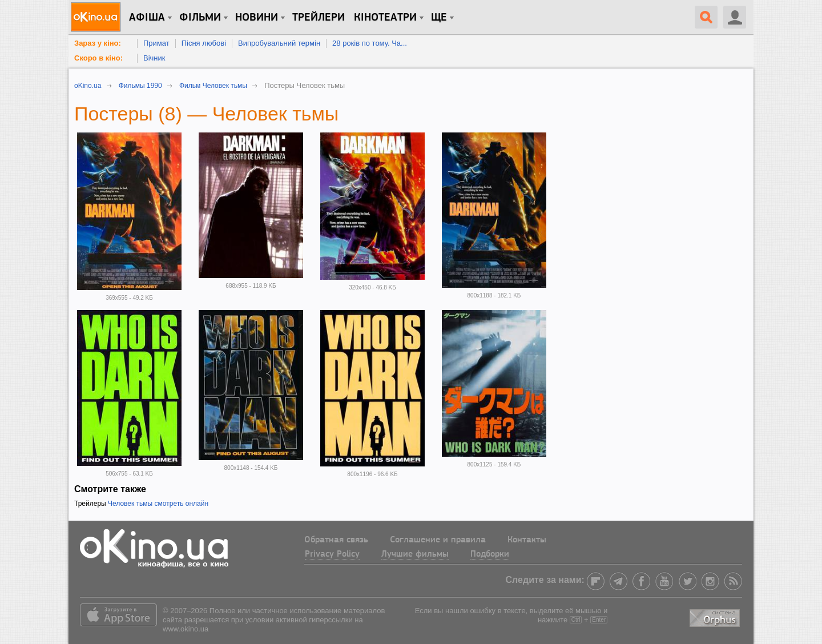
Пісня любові (204, 43)
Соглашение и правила (438, 540)
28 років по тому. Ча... (370, 43)
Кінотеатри (385, 18)
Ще (439, 18)
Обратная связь (336, 540)
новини (257, 18)
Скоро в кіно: (98, 58)
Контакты (527, 540)
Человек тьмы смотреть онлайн (158, 504)
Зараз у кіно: (98, 43)
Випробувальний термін (279, 43)
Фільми (200, 18)
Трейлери (319, 18)
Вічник (154, 58)
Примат (156, 43)
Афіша (147, 18)
